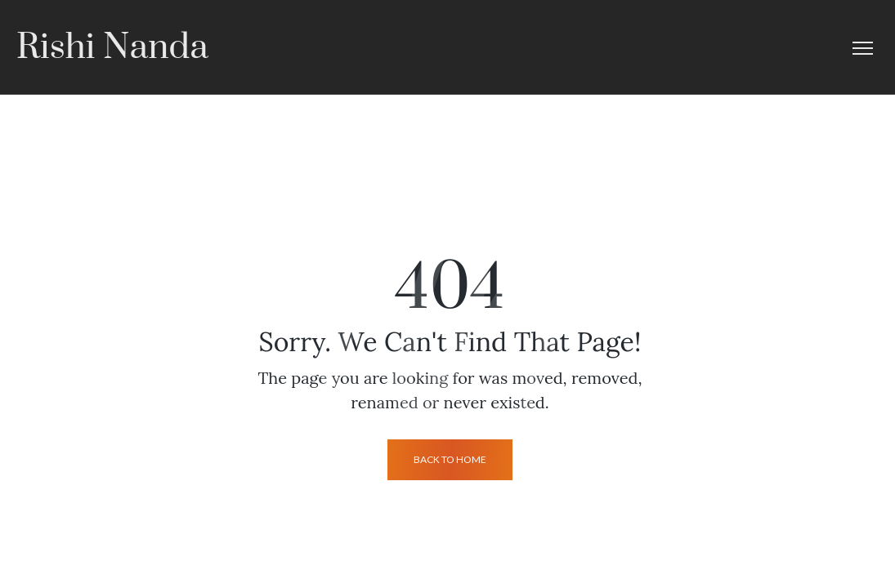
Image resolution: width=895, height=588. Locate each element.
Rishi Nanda (112, 47)
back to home (450, 459)
